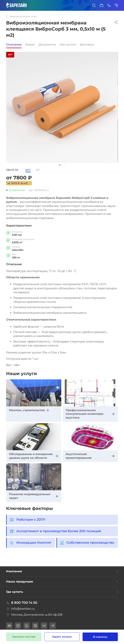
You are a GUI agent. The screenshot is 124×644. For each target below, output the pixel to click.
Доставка (87, 45)
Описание (14, 45)
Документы (47, 45)
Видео (30, 45)
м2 (38, 170)
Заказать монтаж (24, 637)
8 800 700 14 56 (22, 603)
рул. (28, 170)
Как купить (68, 45)
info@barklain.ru (20, 609)
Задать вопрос (62, 637)
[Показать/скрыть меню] (117, 5)
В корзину (100, 637)
